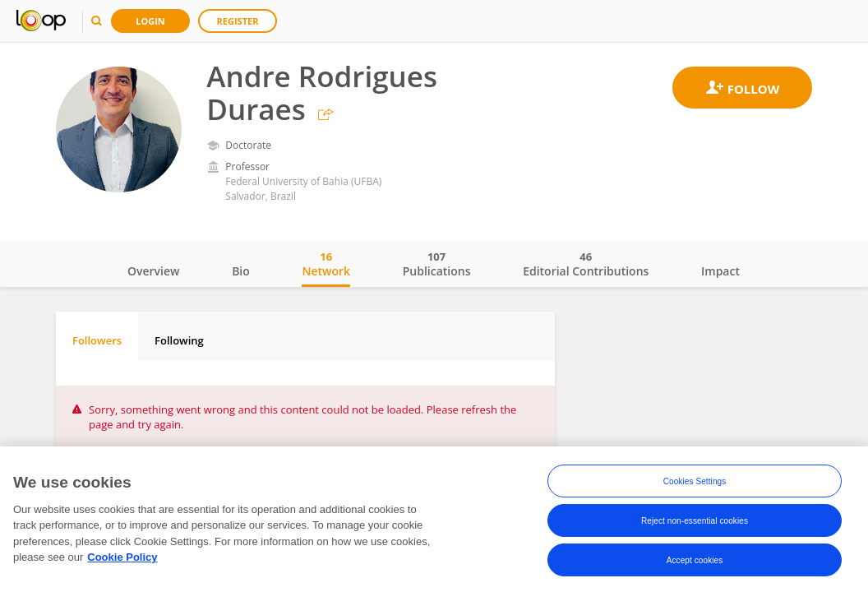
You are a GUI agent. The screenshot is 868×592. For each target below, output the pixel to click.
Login (150, 21)
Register (238, 21)
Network (326, 264)
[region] (434, 519)
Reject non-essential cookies (695, 521)
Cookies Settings (695, 481)
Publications (437, 264)
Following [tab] (179, 340)
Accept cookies (695, 560)
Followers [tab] (97, 340)
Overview (153, 271)
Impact (720, 271)
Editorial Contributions (586, 264)
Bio (241, 271)
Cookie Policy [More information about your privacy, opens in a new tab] (122, 557)
